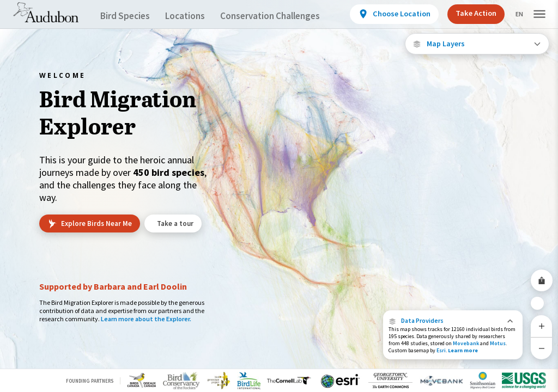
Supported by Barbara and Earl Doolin (113, 286)
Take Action (472, 13)
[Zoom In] (542, 326)
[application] (279, 196)
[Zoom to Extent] (542, 299)
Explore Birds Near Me (90, 224)
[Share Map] (542, 272)
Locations (195, 16)
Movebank (466, 343)
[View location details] (393, 14)
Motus (498, 343)
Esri (441, 350)
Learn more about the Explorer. (146, 319)
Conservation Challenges (287, 16)
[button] (453, 321)
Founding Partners (90, 381)
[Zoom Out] (542, 348)
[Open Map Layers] (477, 44)
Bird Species (128, 16)
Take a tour (177, 223)
